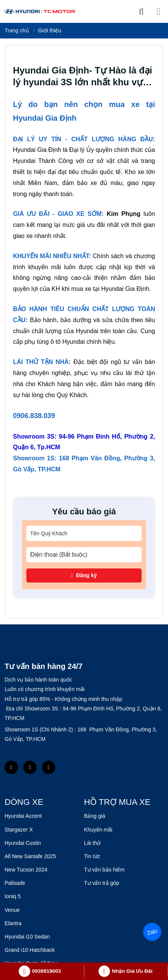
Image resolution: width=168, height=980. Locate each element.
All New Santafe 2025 (30, 856)
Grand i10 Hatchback (30, 950)
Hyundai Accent (23, 816)
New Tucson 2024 (26, 870)
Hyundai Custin (23, 843)
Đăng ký (84, 575)
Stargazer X (19, 830)
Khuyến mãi (98, 830)
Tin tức (92, 856)
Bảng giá (94, 816)
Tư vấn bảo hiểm (104, 870)
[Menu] (158, 11)
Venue (12, 910)
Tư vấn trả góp (102, 883)
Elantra (13, 923)
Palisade (15, 883)
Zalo (152, 932)
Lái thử (92, 843)
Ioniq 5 (13, 896)
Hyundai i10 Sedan (27, 937)
